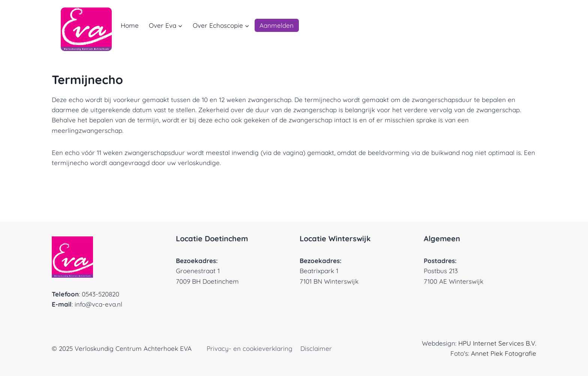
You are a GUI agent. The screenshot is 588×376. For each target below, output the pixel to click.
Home (130, 25)
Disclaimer (316, 348)
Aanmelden (277, 25)
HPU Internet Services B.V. (497, 343)
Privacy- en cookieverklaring (250, 348)
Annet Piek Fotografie (504, 353)
